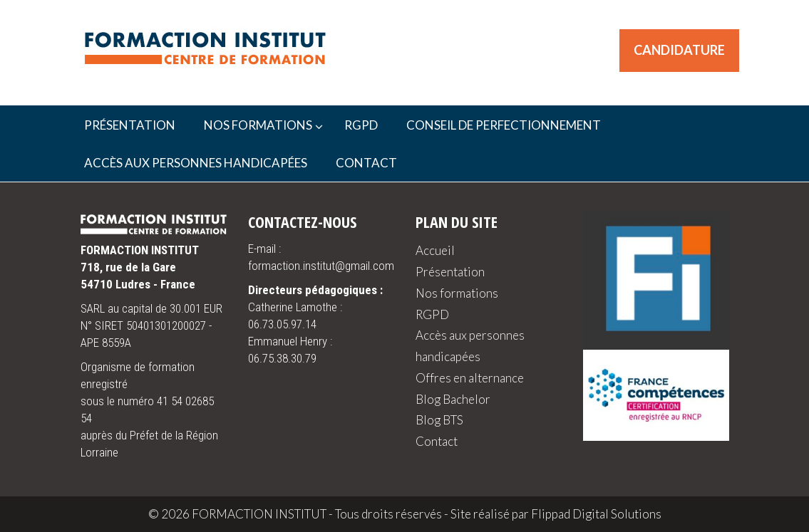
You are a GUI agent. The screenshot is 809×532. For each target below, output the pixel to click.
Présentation (450, 272)
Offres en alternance (470, 378)
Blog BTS (439, 420)
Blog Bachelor (453, 399)
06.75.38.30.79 (282, 358)
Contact (437, 441)
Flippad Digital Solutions (596, 514)
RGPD (432, 314)
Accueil (435, 250)
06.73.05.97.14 (282, 324)
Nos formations (457, 293)
